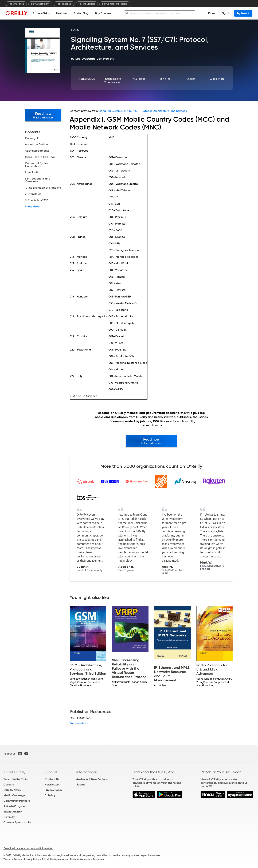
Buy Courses (103, 13)
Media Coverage (14, 795)
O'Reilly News (12, 790)
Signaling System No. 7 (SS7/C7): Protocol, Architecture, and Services (143, 111)
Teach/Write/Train (15, 779)
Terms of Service (13, 859)
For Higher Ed (64, 4)
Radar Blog (81, 13)
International (86, 772)
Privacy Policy (53, 790)
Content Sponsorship (17, 822)
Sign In (226, 13)
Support (51, 772)
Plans (212, 13)
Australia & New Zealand (92, 779)
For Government (40, 4)
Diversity (9, 817)
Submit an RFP (13, 812)
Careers (9, 785)
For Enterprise (16, 4)
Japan (80, 785)
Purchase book (79, 723)
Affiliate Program (15, 806)
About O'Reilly (14, 772)
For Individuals (87, 4)
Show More (32, 207)
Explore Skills (41, 13)
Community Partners (17, 801)
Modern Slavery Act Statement (87, 859)
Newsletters (52, 785)
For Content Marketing (115, 4)
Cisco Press (217, 79)
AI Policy (50, 795)
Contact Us (52, 779)
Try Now (243, 13)
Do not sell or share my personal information (28, 848)
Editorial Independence (55, 859)
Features (62, 13)
